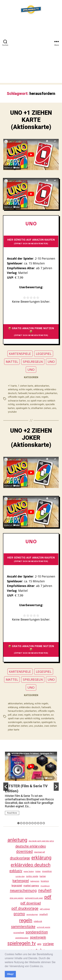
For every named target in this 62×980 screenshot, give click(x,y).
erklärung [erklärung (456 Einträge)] (41, 858)
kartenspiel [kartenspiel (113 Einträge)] (21, 881)
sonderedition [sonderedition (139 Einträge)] (37, 932)
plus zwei (35, 397)
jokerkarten (51, 393)
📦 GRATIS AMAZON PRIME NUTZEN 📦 (31, 332)
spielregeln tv (23, 408)
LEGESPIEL (44, 354)
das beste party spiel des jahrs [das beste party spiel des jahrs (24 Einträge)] (41, 841)
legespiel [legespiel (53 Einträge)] (17, 886)
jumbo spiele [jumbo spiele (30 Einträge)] (32, 876)
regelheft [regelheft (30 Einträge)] (44, 914)
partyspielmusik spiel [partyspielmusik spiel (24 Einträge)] (34, 898)
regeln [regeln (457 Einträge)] (26, 920)
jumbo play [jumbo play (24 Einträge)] (20, 876)
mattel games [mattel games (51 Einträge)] (31, 886)
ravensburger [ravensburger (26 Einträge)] (32, 914)
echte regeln (26, 389)
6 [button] (32, 823)
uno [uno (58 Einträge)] (39, 944)
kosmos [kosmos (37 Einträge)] (45, 881)
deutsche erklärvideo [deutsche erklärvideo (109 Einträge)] (31, 846)
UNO (51, 362)
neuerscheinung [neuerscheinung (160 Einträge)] (23, 890)
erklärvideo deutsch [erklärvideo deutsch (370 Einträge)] (31, 865)
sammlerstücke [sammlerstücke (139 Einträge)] (23, 927)
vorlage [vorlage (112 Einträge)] (48, 944)
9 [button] (41, 823)
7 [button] (35, 823)
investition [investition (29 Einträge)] (47, 871)
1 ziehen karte (26, 386)
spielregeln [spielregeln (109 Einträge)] (38, 937)
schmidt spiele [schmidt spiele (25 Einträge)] (44, 927)
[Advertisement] (31, 52)
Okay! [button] (10, 974)
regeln (45, 397)
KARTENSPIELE (20, 354)
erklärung (38, 389)
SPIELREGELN (33, 362)
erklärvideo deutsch (30, 707)
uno (54, 408)
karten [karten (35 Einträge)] (43, 876)
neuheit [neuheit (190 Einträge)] (45, 890)
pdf (27, 397)
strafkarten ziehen (41, 408)
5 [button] (30, 823)
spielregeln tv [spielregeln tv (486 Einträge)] (22, 943)
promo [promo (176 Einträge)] (19, 914)
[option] (31, 785)
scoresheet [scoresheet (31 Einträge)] (19, 933)
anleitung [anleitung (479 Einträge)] (17, 840)
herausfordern (36, 393)
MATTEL (12, 362)
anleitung (13, 389)
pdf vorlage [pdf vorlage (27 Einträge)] (45, 909)
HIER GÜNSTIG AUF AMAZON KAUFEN (31, 241)
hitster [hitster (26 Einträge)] (38, 871)
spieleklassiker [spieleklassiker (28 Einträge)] (22, 938)
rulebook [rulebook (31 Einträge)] (38, 921)
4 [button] (27, 823)
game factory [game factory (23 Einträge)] (29, 871)
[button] (45, 966)
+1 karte (12, 386)
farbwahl (23, 393)
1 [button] (18, 823)
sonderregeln (37, 404)
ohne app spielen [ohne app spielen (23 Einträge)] (17, 898)
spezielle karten (32, 722)
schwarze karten (17, 401)
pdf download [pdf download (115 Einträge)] (31, 903)
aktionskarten (42, 386)
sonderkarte (22, 404)
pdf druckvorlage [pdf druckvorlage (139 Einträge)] (25, 908)
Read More (12, 813)
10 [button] (44, 823)
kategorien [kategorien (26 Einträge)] (35, 881)
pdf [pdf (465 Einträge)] (48, 897)
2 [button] (21, 823)
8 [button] (38, 823)
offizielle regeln (16, 397)
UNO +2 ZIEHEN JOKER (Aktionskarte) (31, 438)
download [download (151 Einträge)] (24, 851)
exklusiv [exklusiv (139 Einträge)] (16, 871)
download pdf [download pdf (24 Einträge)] (40, 852)
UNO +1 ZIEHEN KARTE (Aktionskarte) (31, 120)
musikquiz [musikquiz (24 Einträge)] (45, 886)
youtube (12, 412)
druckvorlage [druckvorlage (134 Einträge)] (20, 858)
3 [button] (24, 823)
